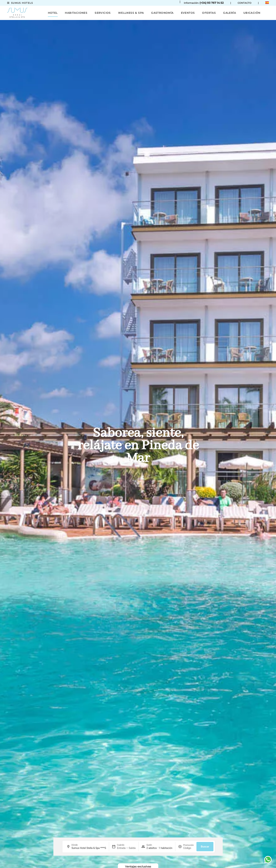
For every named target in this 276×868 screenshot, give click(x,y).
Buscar (205, 847)
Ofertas (209, 13)
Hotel (53, 13)
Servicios (103, 13)
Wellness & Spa (131, 13)
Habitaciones (76, 13)
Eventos (188, 13)
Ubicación (252, 13)
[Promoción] (188, 848)
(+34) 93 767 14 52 (212, 3)
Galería (230, 13)
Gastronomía (162, 13)
